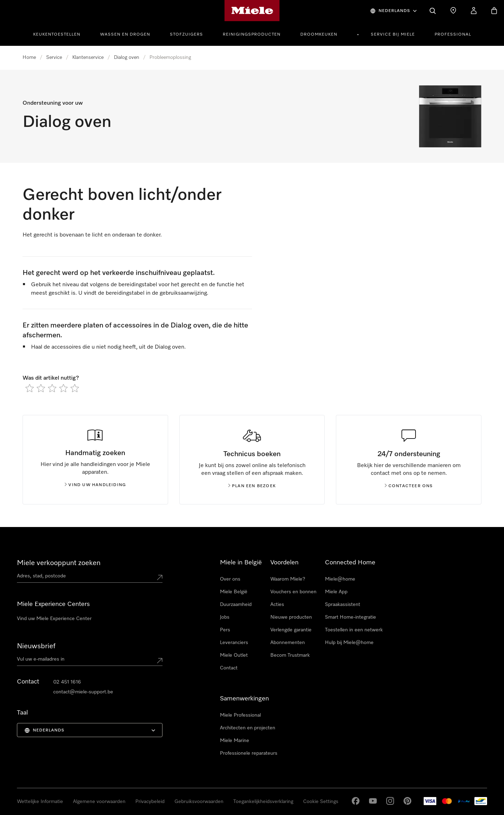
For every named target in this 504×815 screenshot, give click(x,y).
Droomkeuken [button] (319, 35)
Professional (453, 35)
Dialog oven (127, 57)
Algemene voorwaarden (99, 802)
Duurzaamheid (236, 605)
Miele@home (340, 579)
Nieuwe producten (291, 617)
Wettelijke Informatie (40, 802)
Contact (229, 668)
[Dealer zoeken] (453, 11)
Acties (277, 605)
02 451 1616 (67, 682)
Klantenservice (88, 57)
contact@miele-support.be (83, 692)
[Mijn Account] (474, 11)
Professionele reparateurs (249, 753)
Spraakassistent (343, 605)
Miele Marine (235, 741)
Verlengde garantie (291, 630)
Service (54, 57)
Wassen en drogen (125, 35)
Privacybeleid (150, 802)
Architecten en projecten (248, 728)
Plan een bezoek (252, 486)
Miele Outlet (234, 655)
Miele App (336, 592)
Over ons (230, 579)
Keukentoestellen (57, 35)
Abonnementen (288, 643)
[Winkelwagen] (494, 11)
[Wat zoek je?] (433, 11)
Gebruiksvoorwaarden (199, 802)
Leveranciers (234, 643)
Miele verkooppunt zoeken (59, 563)
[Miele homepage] (252, 11)
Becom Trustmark (290, 655)
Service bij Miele (393, 35)
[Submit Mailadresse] (160, 661)
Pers (225, 630)
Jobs (225, 617)
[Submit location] (160, 577)
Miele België (234, 592)
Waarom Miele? (288, 579)
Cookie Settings (321, 802)
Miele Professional (240, 715)
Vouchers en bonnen (293, 592)
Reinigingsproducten (252, 35)
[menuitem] (61, 33)
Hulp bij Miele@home (349, 643)
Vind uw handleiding (95, 485)
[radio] (30, 388)
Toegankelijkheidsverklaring (263, 802)
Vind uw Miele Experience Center (54, 619)
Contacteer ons (409, 486)
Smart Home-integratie (351, 617)
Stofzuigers (186, 35)
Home (29, 57)
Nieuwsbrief (36, 646)
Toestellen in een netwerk (354, 630)
